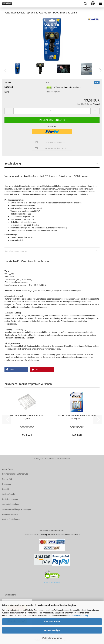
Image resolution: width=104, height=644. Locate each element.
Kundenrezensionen (16, 251)
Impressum (7, 484)
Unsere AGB (7, 479)
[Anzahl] (52, 111)
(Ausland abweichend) (72, 87)
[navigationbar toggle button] (100, 4)
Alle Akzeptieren (52, 622)
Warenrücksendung (11, 504)
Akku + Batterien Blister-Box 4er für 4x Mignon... (27, 417)
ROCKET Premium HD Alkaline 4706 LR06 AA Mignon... (77, 417)
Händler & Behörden (11, 514)
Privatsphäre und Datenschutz (15, 474)
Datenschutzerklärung (78, 615)
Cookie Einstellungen (11, 519)
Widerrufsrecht (9, 494)
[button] (100, 70)
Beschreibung (13, 164)
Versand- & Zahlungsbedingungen (16, 509)
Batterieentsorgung (10, 499)
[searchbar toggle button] (85, 4)
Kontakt (6, 489)
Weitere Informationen (52, 638)
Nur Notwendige (52, 630)
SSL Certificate (52, 583)
